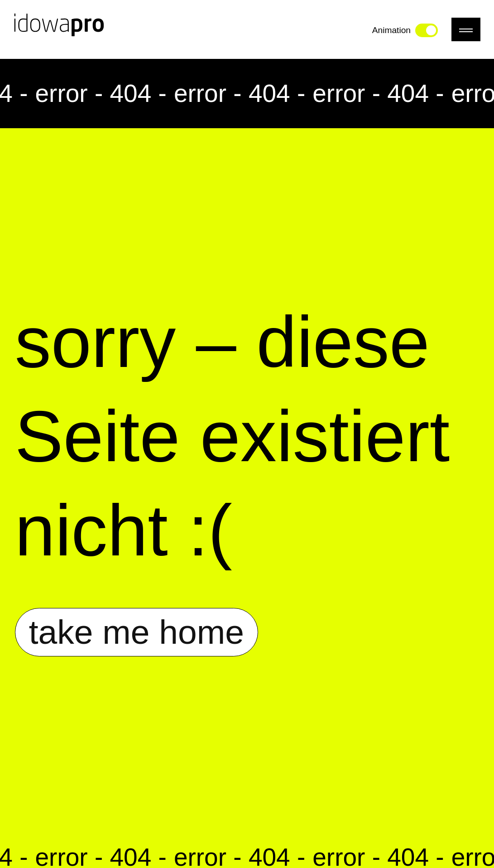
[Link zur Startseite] (59, 29)
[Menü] (466, 29)
